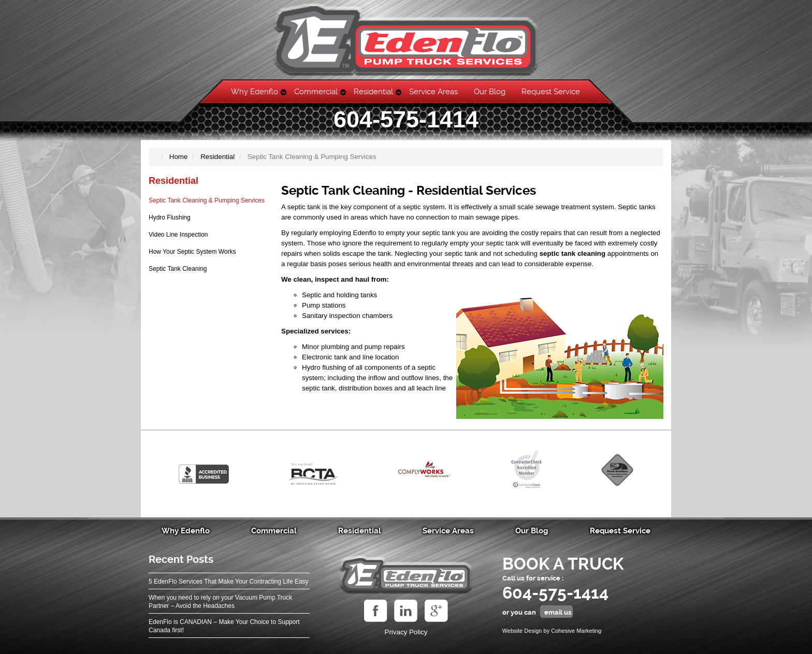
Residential (373, 92)
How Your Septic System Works (192, 252)
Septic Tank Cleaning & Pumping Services (207, 200)
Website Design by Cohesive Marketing (552, 631)
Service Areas (433, 92)
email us (558, 612)
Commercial (316, 92)
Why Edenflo (255, 92)
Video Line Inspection (178, 235)
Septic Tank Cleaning (178, 269)
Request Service (551, 92)
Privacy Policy (406, 632)
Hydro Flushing (170, 217)
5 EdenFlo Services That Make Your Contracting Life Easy (229, 582)
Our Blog (490, 92)
